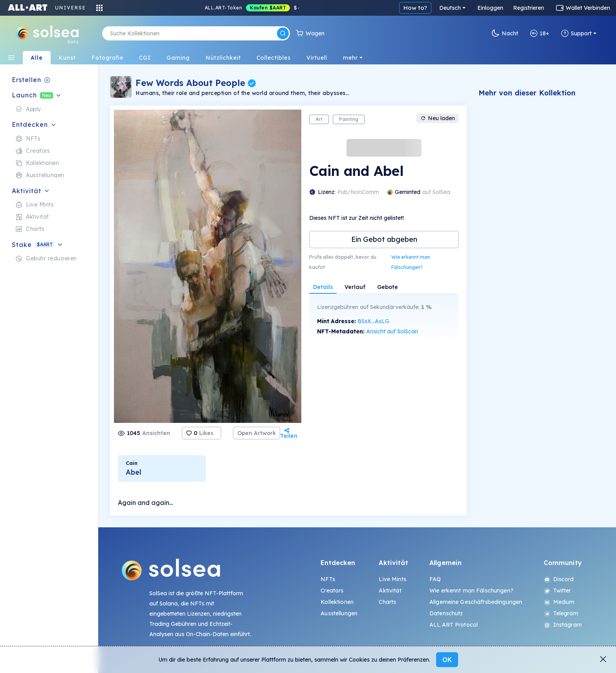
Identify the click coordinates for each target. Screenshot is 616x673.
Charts (387, 602)
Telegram (561, 613)
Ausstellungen (339, 613)
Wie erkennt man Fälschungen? (411, 262)
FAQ (435, 579)
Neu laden (438, 118)
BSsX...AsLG (373, 321)
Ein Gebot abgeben (384, 239)
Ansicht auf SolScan (392, 331)
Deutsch (450, 8)
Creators (332, 591)
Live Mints (392, 579)
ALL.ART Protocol (454, 625)
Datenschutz (446, 613)
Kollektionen (337, 602)
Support (576, 33)
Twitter (557, 591)
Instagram (563, 625)
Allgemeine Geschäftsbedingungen (476, 602)
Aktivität (390, 591)
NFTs (328, 579)
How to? (415, 8)
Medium (559, 602)
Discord (559, 579)
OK (447, 660)
